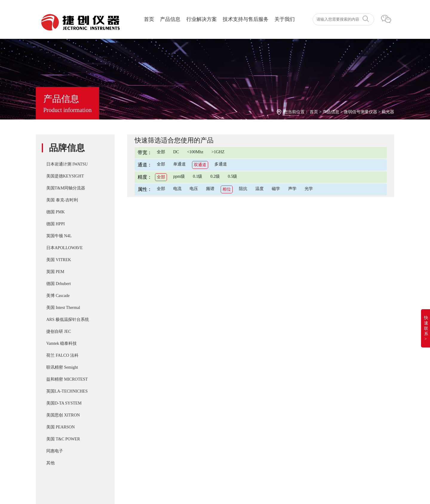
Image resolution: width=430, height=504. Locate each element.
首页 (149, 19)
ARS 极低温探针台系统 (68, 320)
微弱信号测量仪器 (360, 112)
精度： (145, 177)
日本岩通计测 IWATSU (67, 164)
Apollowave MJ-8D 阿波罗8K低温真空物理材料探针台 (232, 447)
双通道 (200, 165)
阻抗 (243, 189)
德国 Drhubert (59, 284)
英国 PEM (55, 272)
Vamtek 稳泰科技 (62, 343)
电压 (194, 189)
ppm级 (179, 176)
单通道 (179, 164)
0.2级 (215, 176)
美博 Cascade (58, 296)
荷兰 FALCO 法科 (62, 355)
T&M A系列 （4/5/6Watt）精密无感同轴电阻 (222, 411)
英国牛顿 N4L (59, 236)
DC (176, 152)
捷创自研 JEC (59, 331)
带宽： (145, 153)
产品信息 (170, 19)
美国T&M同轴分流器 (66, 188)
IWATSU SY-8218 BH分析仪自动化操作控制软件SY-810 (233, 375)
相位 (227, 189)
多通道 (221, 164)
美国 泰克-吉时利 (62, 200)
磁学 (276, 189)
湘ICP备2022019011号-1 (61, 465)
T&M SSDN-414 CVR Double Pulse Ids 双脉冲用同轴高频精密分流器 (245, 387)
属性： (145, 189)
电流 (177, 189)
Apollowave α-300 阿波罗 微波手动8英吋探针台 (225, 435)
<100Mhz (195, 152)
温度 (259, 189)
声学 (292, 189)
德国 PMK (56, 212)
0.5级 (233, 176)
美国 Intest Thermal (63, 308)
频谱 (210, 189)
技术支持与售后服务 (246, 19)
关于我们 (285, 19)
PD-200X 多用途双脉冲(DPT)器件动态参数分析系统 (230, 399)
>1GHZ (218, 152)
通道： (145, 165)
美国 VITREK (59, 260)
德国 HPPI (56, 224)
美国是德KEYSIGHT (65, 176)
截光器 (388, 112)
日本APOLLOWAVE (64, 248)
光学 (309, 189)
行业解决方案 (202, 19)
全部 (161, 152)
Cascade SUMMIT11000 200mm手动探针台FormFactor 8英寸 (237, 423)
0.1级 (198, 176)
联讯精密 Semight (62, 367)
